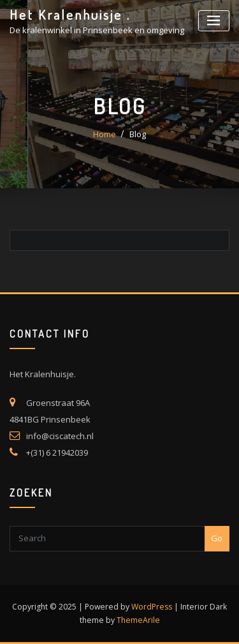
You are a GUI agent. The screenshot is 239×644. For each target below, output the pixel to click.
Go (217, 538)
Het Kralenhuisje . (70, 15)
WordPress (152, 607)
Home (105, 134)
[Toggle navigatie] (214, 21)
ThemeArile (138, 620)
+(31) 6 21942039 (57, 453)
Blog (138, 134)
